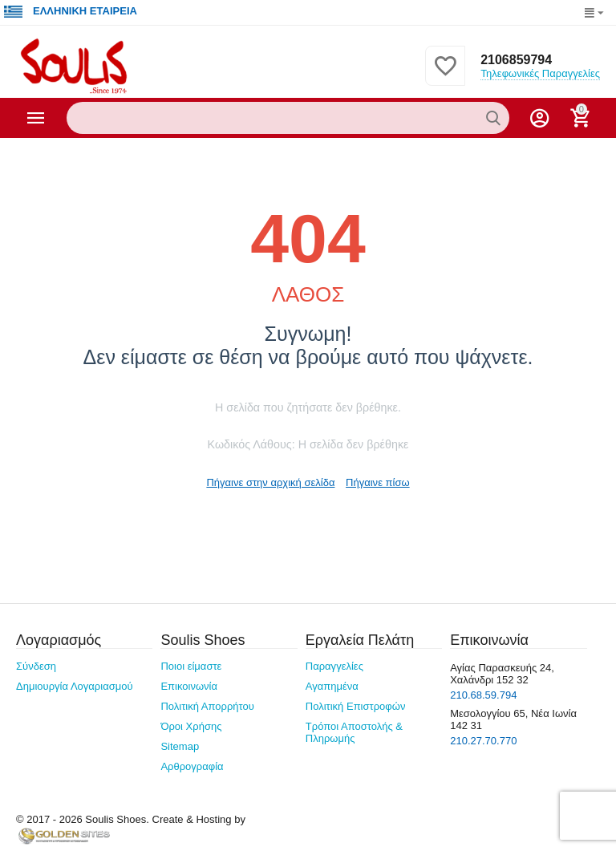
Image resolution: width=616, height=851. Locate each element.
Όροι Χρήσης (191, 726)
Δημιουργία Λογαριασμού (75, 686)
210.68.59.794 (483, 695)
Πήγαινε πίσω (378, 482)
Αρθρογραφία (192, 766)
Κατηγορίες (36, 118)
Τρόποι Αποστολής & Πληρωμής (354, 732)
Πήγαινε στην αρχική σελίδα (270, 482)
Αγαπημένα (332, 686)
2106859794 (516, 60)
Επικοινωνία (189, 686)
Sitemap (180, 746)
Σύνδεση (36, 666)
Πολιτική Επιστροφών (356, 706)
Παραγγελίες (334, 666)
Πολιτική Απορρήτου (207, 706)
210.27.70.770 (483, 741)
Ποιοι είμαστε (191, 666)
